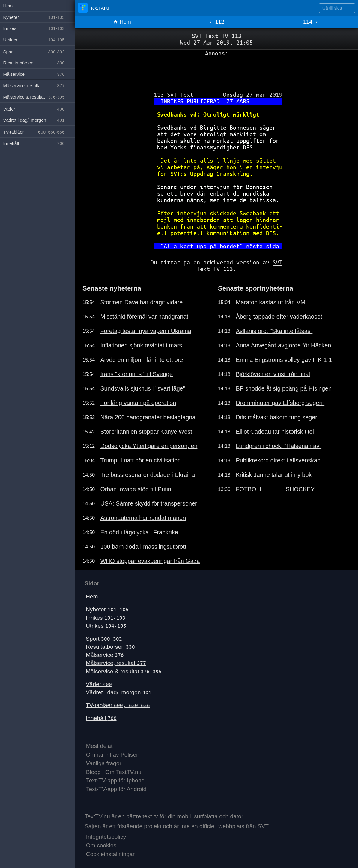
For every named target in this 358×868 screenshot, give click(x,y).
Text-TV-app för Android (116, 789)
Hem (122, 22)
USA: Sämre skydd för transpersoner (149, 503)
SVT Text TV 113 (217, 36)
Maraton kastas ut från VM (270, 302)
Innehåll (101, 718)
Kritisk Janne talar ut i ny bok (274, 475)
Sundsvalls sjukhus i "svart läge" (143, 388)
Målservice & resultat (124, 671)
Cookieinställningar (110, 854)
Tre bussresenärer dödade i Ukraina (148, 475)
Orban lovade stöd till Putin (136, 489)
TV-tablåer (118, 705)
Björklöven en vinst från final (273, 374)
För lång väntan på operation (138, 403)
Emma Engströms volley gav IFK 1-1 (284, 360)
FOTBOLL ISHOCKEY (275, 489)
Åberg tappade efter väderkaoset (279, 317)
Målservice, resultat (116, 663)
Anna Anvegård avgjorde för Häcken (283, 345)
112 (216, 22)
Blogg (93, 772)
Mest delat (99, 746)
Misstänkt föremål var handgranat (144, 317)
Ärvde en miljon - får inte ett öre (142, 360)
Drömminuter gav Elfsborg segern (280, 403)
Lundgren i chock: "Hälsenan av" (279, 446)
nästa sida (263, 246)
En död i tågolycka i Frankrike (139, 532)
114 (311, 22)
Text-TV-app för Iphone (115, 780)
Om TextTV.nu (123, 772)
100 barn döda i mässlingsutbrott (143, 547)
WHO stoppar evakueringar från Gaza (150, 561)
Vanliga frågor (104, 763)
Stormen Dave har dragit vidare (141, 302)
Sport (104, 639)
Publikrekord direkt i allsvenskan (278, 460)
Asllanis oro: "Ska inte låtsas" (274, 331)
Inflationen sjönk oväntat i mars (141, 345)
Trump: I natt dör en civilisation (140, 460)
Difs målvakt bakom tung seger (276, 417)
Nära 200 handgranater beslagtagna (148, 417)
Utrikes (106, 626)
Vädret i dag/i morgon (119, 692)
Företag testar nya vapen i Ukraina (146, 331)
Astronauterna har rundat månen (143, 518)
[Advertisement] (216, 72)
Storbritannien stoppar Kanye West (146, 432)
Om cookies (101, 845)
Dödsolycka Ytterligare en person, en (149, 446)
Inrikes (106, 618)
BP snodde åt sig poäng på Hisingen (284, 388)
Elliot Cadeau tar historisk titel (275, 432)
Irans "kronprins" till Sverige (136, 374)
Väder (99, 684)
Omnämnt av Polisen (113, 755)
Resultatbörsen (110, 647)
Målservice (105, 655)
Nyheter (107, 609)
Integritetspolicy (106, 837)
